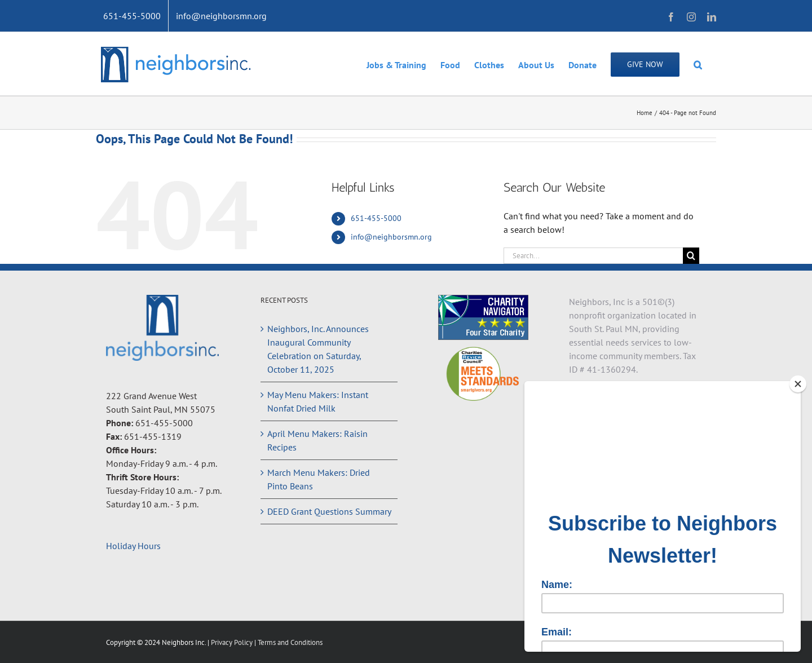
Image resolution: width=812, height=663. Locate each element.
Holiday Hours (133, 546)
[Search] (691, 256)
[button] (698, 64)
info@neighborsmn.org (391, 237)
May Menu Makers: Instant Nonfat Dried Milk (318, 401)
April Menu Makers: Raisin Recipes (317, 440)
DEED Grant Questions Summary (329, 511)
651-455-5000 (376, 218)
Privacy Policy (233, 642)
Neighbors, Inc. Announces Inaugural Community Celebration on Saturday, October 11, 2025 (318, 349)
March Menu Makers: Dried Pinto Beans (319, 479)
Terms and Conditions (290, 642)
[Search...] (593, 256)
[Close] (798, 384)
